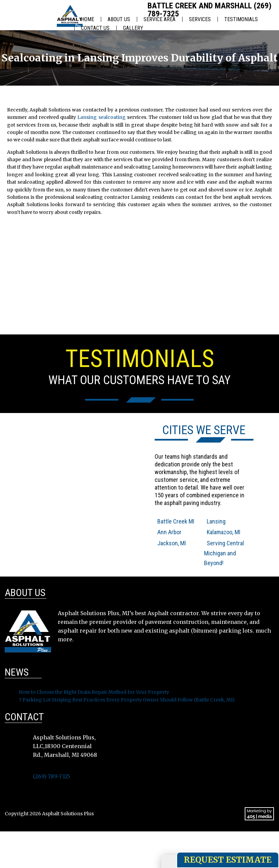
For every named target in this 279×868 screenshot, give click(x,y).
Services (200, 19)
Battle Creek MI (176, 521)
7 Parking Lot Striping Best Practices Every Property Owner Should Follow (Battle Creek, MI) (127, 700)
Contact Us (95, 28)
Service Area (160, 19)
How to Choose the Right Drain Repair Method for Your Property (94, 692)
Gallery (133, 28)
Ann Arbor (169, 532)
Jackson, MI (172, 543)
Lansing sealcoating (101, 117)
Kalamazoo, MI (224, 532)
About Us (119, 19)
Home (88, 19)
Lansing (216, 521)
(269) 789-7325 (52, 776)
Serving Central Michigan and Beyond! (224, 553)
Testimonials (241, 19)
